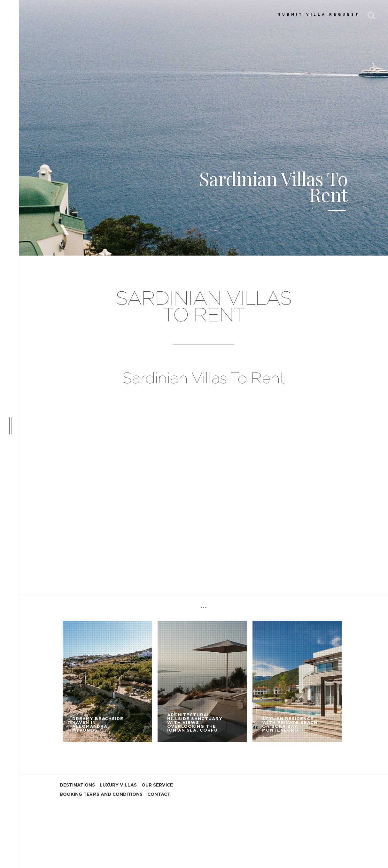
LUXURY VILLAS (118, 785)
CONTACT (159, 795)
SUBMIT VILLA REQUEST (319, 15)
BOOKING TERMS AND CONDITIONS (101, 795)
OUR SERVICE (157, 785)
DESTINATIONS (77, 785)
